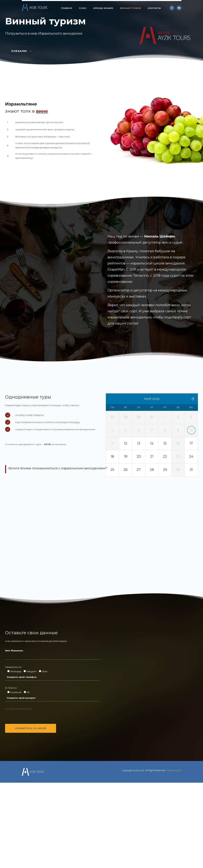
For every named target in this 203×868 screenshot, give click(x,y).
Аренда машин (103, 8)
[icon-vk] (179, 8)
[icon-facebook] (173, 8)
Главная (67, 8)
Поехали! (22, 449)
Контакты (154, 8)
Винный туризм (131, 8)
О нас (83, 8)
